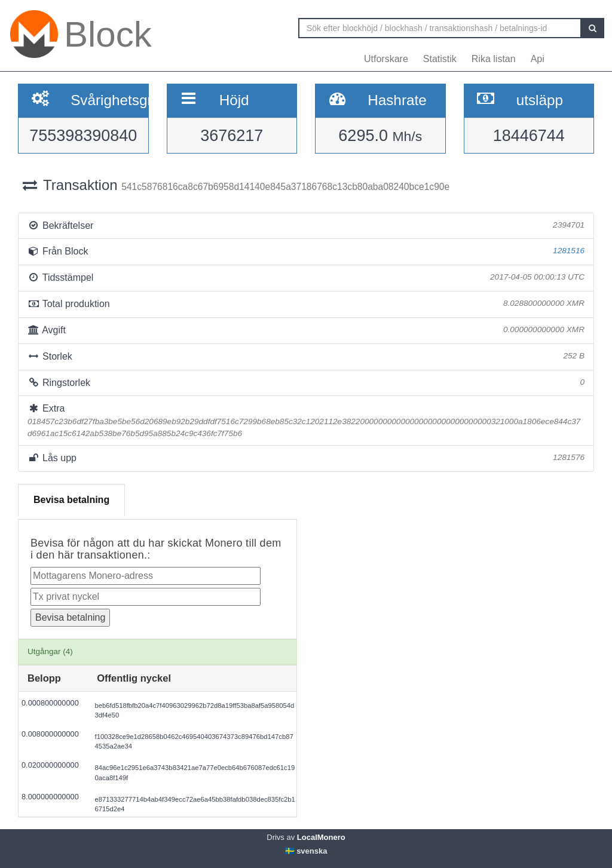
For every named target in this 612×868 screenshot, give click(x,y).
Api (538, 59)
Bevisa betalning (71, 500)
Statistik (440, 59)
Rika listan (494, 59)
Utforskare (386, 59)
